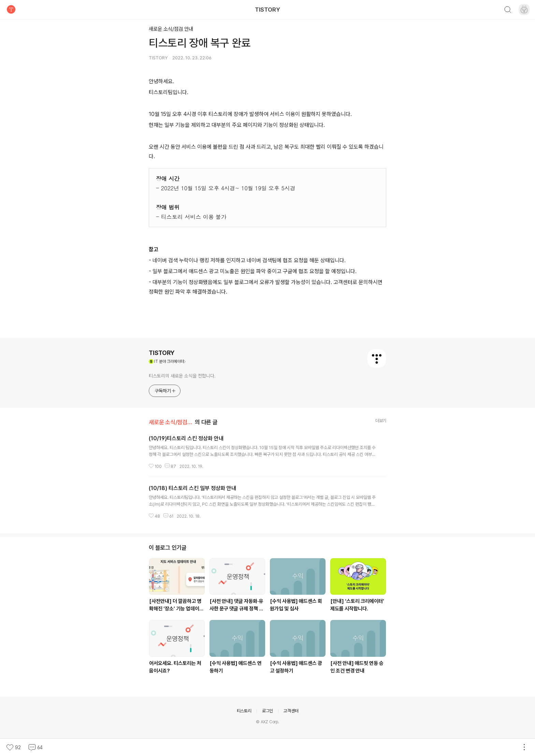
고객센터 (291, 711)
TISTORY (267, 10)
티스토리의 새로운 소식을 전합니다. (182, 376)
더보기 (381, 421)
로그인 (267, 711)
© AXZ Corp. (267, 722)
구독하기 (165, 391)
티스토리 (244, 711)
